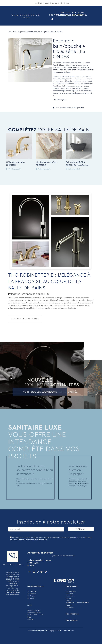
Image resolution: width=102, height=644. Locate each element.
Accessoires (70, 596)
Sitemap (31, 619)
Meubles (69, 605)
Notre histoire (81, 14)
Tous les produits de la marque (69, 108)
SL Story (31, 598)
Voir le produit (9, 169)
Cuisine (68, 598)
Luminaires (70, 607)
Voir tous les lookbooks (36, 392)
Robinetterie (71, 591)
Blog (29, 617)
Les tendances (69, 14)
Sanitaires (69, 594)
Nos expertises (75, 14)
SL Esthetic (32, 594)
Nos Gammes (58, 15)
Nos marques (63, 14)
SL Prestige (32, 591)
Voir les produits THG (25, 319)
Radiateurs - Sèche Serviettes (77, 603)
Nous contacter (34, 610)
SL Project (31, 596)
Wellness (69, 600)
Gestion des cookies (35, 615)
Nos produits (52, 15)
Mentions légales (34, 613)
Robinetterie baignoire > (17, 32)
